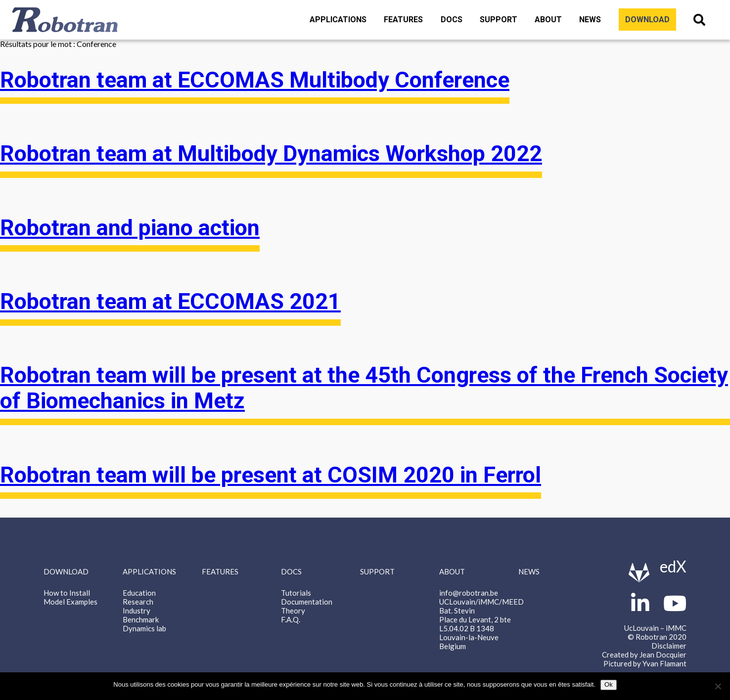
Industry (137, 611)
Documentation (307, 602)
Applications (338, 20)
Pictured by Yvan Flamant (645, 663)
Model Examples (70, 602)
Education (139, 593)
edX (673, 566)
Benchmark (141, 619)
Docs (452, 20)
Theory (293, 611)
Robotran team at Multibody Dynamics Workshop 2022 (271, 154)
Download (647, 20)
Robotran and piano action (130, 228)
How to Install (67, 593)
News (590, 20)
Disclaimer (669, 646)
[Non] (718, 686)
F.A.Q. (291, 619)
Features (403, 20)
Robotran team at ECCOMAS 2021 (170, 302)
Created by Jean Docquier (644, 655)
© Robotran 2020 (657, 637)
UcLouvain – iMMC (655, 628)
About (548, 20)
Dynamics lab (144, 628)
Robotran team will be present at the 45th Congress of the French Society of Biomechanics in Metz (364, 388)
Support (499, 20)
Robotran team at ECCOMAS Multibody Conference (255, 80)
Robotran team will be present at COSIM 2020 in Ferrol (271, 475)
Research (138, 602)
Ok (609, 684)
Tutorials (296, 593)
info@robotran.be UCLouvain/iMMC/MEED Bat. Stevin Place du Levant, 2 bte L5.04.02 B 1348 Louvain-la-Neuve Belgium (481, 619)
